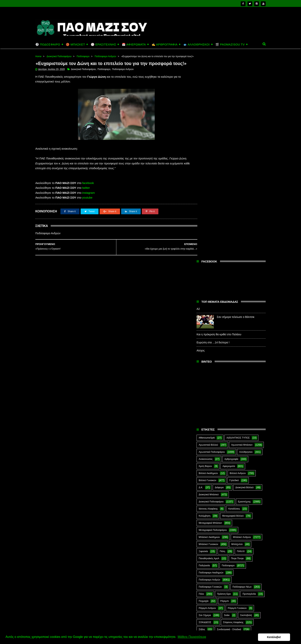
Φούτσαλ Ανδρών (208, 440)
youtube (87, 208)
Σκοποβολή (246, 412)
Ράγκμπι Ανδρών (207, 405)
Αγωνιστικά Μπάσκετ (242, 241)
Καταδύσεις (234, 305)
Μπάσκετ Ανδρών (242, 334)
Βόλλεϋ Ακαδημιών (208, 270)
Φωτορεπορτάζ (236, 440)
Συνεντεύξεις (205, 433)
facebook (88, 194)
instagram (88, 203)
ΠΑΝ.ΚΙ (241, 348)
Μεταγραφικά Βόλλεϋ (233, 312)
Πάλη (222, 348)
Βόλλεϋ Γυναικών (208, 277)
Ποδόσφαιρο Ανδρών (105, 56)
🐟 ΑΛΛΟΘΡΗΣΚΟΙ (196, 44)
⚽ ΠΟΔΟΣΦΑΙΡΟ (48, 44)
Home (38, 56)
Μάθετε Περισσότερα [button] (192, 637)
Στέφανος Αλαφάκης (233, 419)
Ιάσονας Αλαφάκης (208, 305)
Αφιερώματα (229, 263)
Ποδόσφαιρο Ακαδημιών (211, 369)
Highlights (204, 461)
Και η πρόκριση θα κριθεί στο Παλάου (219, 131)
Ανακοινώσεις (206, 256)
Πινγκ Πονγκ (237, 355)
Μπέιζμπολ (237, 341)
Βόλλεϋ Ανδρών (238, 270)
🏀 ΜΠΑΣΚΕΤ (75, 44)
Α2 (198, 105)
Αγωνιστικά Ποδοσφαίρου (212, 248)
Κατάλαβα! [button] (279, 637)
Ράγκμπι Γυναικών (237, 405)
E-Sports (226, 454)
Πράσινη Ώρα (224, 390)
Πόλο (201, 390)
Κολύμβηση (205, 312)
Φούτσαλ (250, 433)
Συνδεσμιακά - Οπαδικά (229, 426)
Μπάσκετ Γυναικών (208, 341)
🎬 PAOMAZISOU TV (230, 44)
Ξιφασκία (203, 348)
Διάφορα (219, 284)
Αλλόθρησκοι (246, 248)
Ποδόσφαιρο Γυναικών (210, 383)
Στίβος (202, 426)
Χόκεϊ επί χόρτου (207, 447)
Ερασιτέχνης (244, 298)
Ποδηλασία (204, 362)
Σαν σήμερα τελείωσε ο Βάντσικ (236, 113)
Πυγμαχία (204, 397)
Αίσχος (201, 147)
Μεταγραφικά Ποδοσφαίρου (213, 327)
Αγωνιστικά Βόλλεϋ (208, 241)
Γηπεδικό (234, 277)
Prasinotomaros (237, 468)
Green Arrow (249, 454)
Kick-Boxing (228, 461)
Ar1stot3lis (232, 447)
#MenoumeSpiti (207, 234)
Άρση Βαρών (205, 263)
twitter (86, 199)
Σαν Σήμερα (205, 412)
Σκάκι (227, 412)
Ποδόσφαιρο (83, 56)
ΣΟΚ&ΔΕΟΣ (205, 419)
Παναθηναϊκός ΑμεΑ (209, 355)
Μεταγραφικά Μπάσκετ (210, 319)
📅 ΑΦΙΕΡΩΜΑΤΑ (134, 44)
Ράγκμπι (225, 397)
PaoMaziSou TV (207, 468)
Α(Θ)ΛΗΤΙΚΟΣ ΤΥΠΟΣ (238, 234)
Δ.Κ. (201, 284)
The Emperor (205, 476)
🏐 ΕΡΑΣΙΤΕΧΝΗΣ (103, 44)
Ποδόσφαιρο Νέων (242, 383)
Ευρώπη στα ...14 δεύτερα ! (213, 139)
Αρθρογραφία (231, 256)
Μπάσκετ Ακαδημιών (209, 334)
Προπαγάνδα (249, 390)
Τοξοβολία (229, 433)
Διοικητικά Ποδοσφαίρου (59, 56)
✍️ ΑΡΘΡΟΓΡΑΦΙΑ (165, 44)
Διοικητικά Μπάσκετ (209, 291)
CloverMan (204, 454)
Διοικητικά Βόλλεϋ (244, 284)
